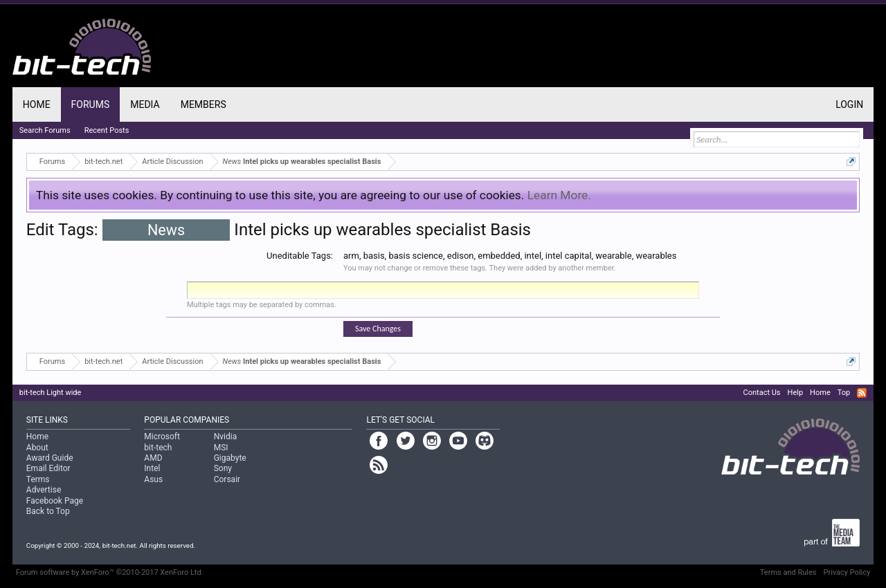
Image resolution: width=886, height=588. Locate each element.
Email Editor (48, 468)
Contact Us (762, 393)
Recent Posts (107, 130)
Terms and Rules (788, 572)
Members (204, 104)
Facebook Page (55, 501)
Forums (91, 104)
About (37, 448)
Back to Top (48, 511)
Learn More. (559, 195)
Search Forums (45, 130)
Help (796, 393)
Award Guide (50, 458)
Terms (38, 479)
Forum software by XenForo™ (110, 572)
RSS (862, 393)
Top (844, 393)
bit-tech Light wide (51, 393)
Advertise (44, 490)
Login (849, 104)
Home (37, 104)
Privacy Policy (847, 572)
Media (145, 104)
